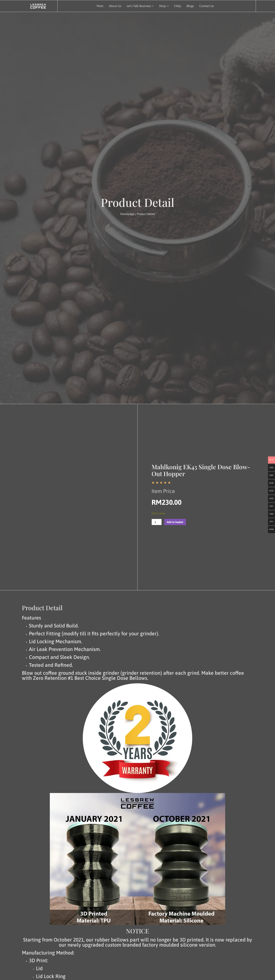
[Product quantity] (157, 522)
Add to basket (175, 522)
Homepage (127, 214)
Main (99, 6)
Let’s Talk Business (140, 6)
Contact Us (206, 6)
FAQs (177, 6)
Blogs (190, 6)
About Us (114, 6)
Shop (164, 6)
